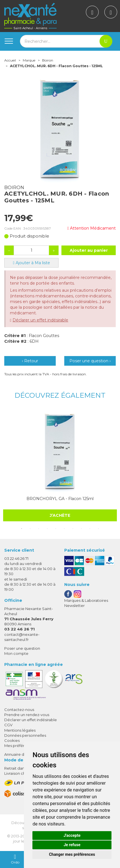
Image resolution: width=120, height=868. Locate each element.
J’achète (60, 515)
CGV (8, 725)
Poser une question (22, 648)
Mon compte (16, 653)
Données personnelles (25, 735)
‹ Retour (30, 361)
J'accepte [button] (72, 835)
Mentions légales (20, 730)
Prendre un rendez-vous (27, 715)
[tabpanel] (60, 465)
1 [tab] (22, 529)
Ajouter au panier (89, 250)
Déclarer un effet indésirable (40, 320)
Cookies (12, 740)
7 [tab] (73, 529)
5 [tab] (56, 529)
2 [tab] (30, 529)
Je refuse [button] (72, 845)
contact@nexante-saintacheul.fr (22, 637)
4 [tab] (47, 529)
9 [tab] (90, 529)
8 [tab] (81, 529)
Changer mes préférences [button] (72, 854)
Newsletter (75, 606)
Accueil (10, 60)
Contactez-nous (19, 710)
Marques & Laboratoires (86, 600)
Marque (29, 60)
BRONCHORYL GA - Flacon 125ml (60, 499)
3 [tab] (39, 529)
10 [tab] (98, 529)
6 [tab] (64, 529)
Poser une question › (90, 361)
